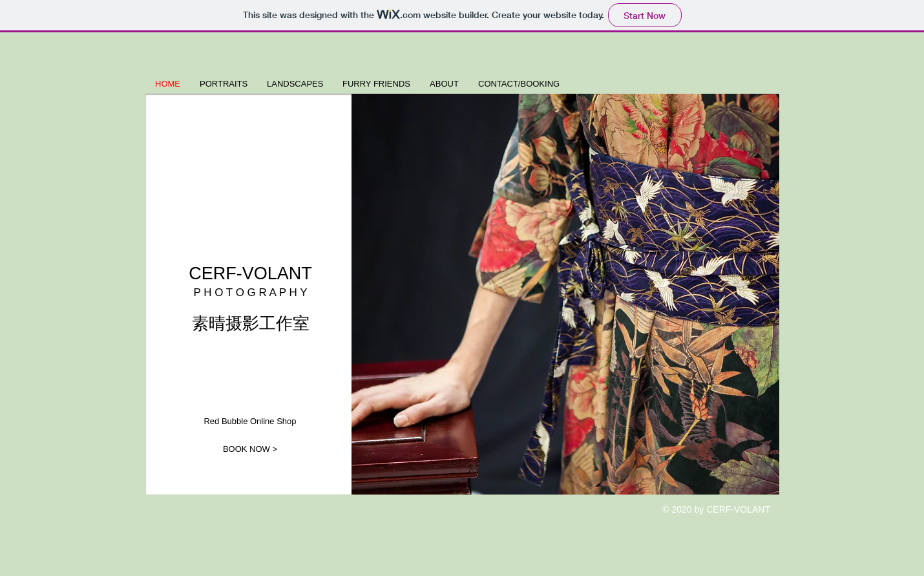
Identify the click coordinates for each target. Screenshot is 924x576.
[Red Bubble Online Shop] (250, 422)
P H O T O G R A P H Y (250, 293)
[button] (565, 294)
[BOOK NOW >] (250, 449)
